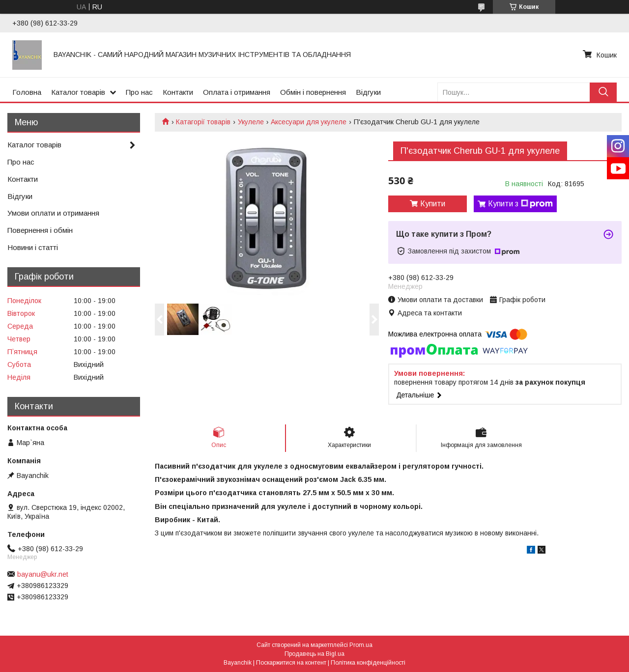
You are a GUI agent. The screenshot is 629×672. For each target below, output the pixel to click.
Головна (27, 92)
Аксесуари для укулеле (309, 122)
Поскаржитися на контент (291, 663)
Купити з (520, 204)
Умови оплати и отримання (53, 213)
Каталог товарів (78, 92)
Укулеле (251, 122)
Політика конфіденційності (368, 663)
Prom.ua (361, 645)
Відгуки (368, 92)
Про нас (139, 92)
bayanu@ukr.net (43, 574)
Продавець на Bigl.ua (314, 654)
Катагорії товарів (203, 122)
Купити (433, 204)
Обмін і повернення (313, 92)
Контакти (178, 92)
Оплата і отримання (237, 92)
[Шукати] (603, 92)
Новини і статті (33, 247)
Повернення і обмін (40, 230)
